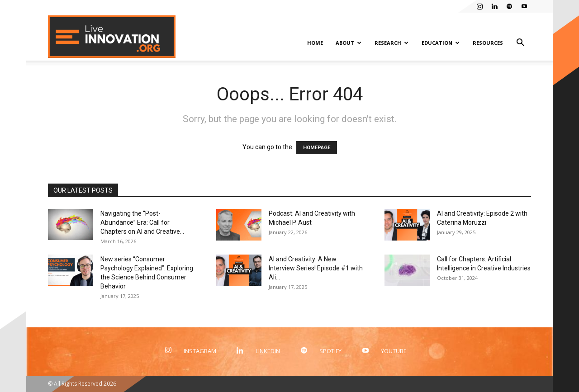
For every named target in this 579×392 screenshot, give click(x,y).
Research (392, 43)
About (349, 43)
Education (441, 43)
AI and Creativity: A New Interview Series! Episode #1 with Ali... (316, 268)
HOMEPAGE (317, 148)
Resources (488, 43)
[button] (520, 44)
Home (315, 43)
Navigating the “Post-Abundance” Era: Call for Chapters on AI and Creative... (142, 222)
